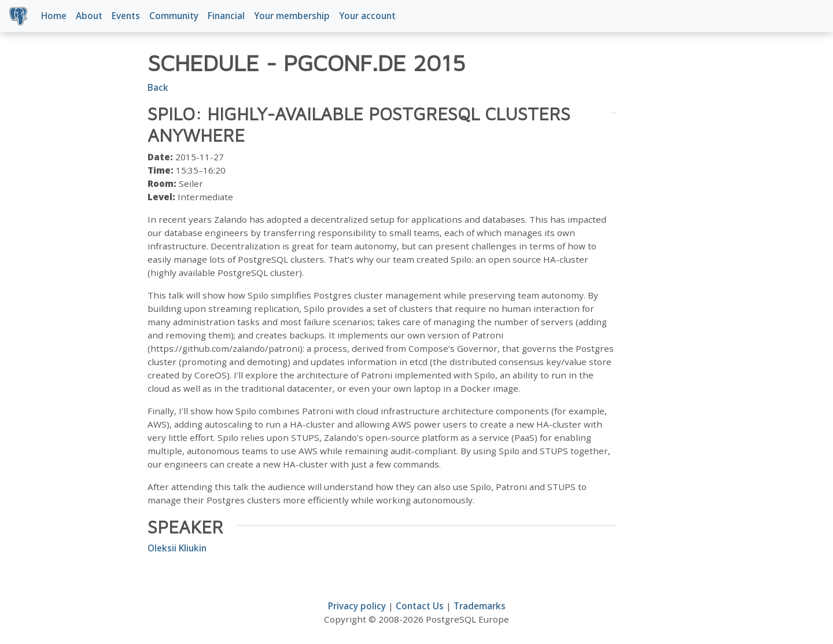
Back (158, 87)
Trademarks (480, 606)
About (89, 16)
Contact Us (420, 606)
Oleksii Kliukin (177, 548)
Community (174, 16)
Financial (226, 16)
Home (54, 16)
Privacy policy (357, 606)
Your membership (292, 16)
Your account (367, 16)
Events (126, 16)
